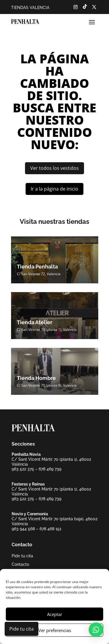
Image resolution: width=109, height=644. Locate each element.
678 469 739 (50, 469)
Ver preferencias (55, 630)
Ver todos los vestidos (54, 168)
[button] (96, 630)
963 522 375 (23, 469)
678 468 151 (50, 529)
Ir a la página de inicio (54, 189)
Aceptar (55, 614)
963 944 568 (23, 529)
